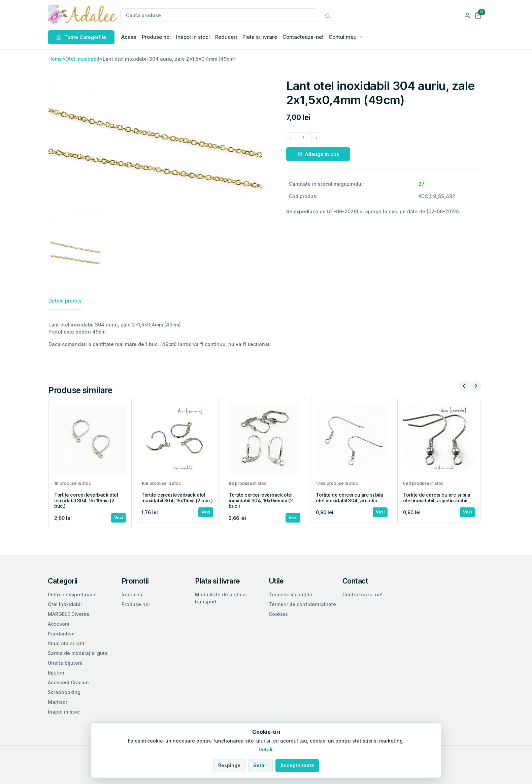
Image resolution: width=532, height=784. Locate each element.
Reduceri (226, 37)
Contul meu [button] (343, 37)
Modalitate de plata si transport (221, 598)
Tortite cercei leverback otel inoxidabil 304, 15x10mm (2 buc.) (86, 500)
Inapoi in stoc (64, 712)
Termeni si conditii (290, 594)
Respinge (229, 765)
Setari (260, 765)
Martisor (58, 702)
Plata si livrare (260, 37)
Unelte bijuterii (65, 663)
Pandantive (61, 634)
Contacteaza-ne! (303, 37)
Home (55, 59)
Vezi (119, 518)
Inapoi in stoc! (193, 37)
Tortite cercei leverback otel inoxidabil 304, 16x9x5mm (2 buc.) (261, 500)
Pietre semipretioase (72, 594)
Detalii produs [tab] (65, 301)
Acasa (129, 37)
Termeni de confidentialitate (302, 604)
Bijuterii (57, 673)
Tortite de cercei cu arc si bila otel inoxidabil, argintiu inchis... (438, 498)
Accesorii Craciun (68, 682)
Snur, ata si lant (66, 643)
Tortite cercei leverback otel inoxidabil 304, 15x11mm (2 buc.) (177, 498)
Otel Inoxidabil (82, 59)
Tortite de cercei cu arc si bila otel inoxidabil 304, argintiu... (350, 498)
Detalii (266, 749)
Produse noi (156, 37)
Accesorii (59, 624)
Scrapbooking (64, 692)
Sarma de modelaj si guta (78, 653)
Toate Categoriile (81, 37)
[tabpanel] (266, 334)
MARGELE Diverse (69, 614)
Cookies (278, 614)
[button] (478, 15)
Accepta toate (297, 765)
